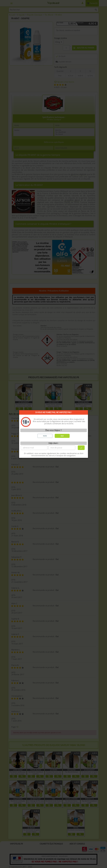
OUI (62, 436)
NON (45, 436)
